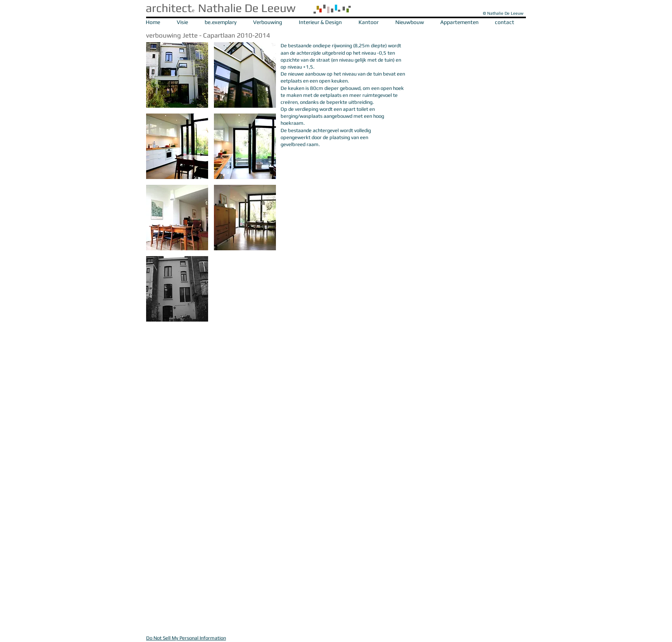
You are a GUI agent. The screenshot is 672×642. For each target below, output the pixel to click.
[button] (177, 75)
